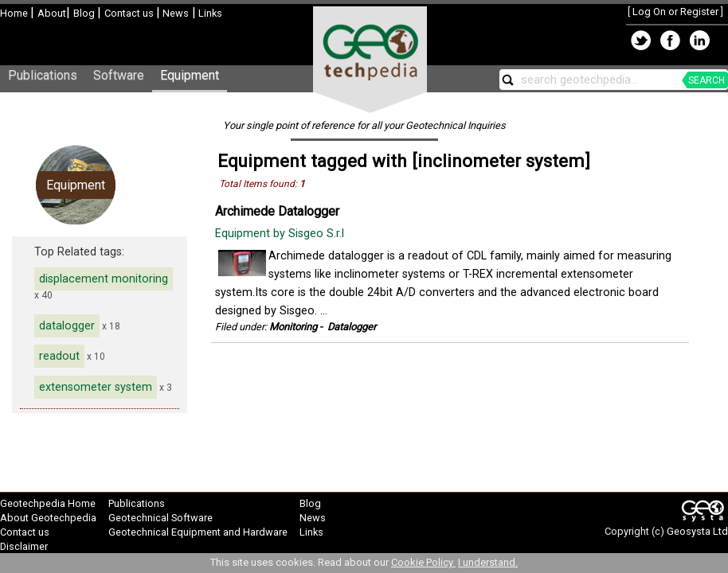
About (52, 13)
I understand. (488, 562)
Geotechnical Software (160, 518)
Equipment (190, 75)
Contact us (130, 13)
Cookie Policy (423, 562)
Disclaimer (24, 546)
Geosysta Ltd (697, 531)
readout (59, 356)
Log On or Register (675, 12)
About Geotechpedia (48, 518)
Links (209, 13)
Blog (85, 13)
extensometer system (96, 387)
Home (15, 13)
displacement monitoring (104, 279)
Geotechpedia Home (48, 503)
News (174, 13)
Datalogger (352, 327)
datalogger (67, 326)
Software (119, 75)
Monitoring (293, 327)
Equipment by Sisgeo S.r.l (281, 234)
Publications (43, 75)
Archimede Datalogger (277, 211)
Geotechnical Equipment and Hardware (198, 532)
